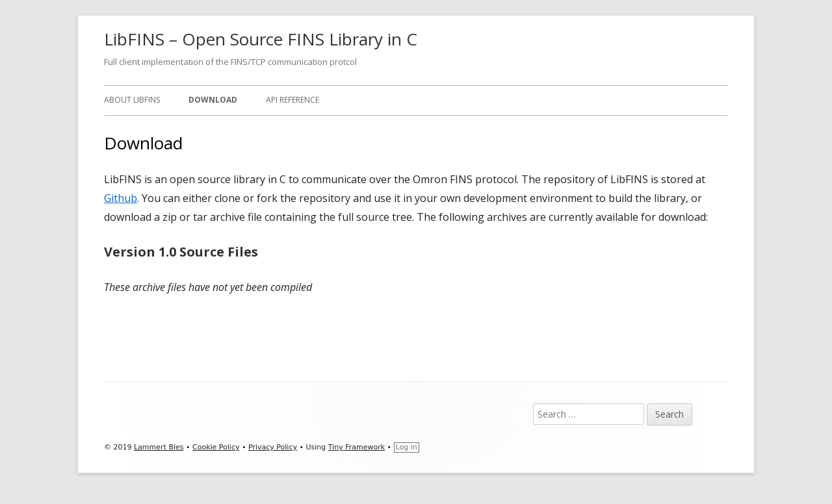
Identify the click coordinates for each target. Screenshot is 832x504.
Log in (407, 447)
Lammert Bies (159, 447)
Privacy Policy (273, 447)
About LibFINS (132, 100)
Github (121, 198)
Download (213, 100)
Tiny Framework (357, 447)
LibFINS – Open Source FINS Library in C (261, 39)
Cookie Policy (216, 447)
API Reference (292, 100)
